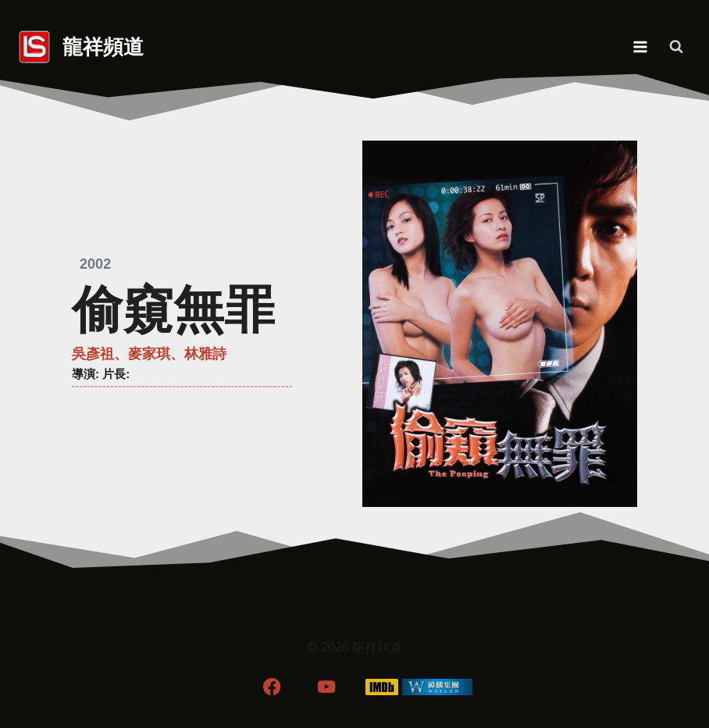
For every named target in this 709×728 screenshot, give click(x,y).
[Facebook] (271, 687)
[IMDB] (382, 687)
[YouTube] (327, 687)
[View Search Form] (676, 47)
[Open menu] (640, 46)
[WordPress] (438, 687)
